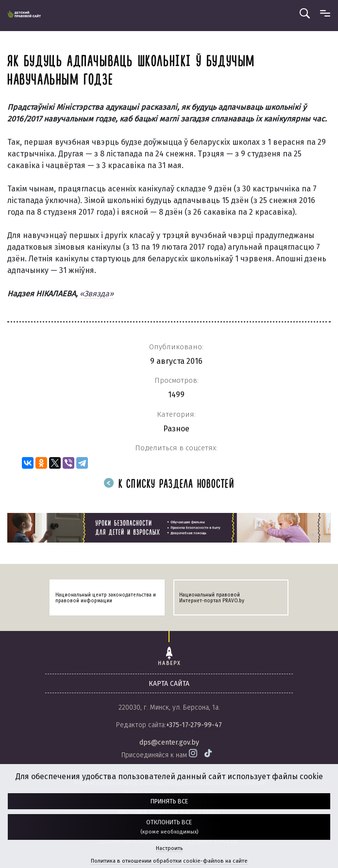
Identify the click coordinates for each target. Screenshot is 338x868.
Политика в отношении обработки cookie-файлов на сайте (169, 861)
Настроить (169, 848)
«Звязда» (97, 294)
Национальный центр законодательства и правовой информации (106, 598)
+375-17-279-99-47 (194, 725)
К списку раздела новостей (169, 485)
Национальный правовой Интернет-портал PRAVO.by (212, 598)
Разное (176, 429)
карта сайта (169, 684)
